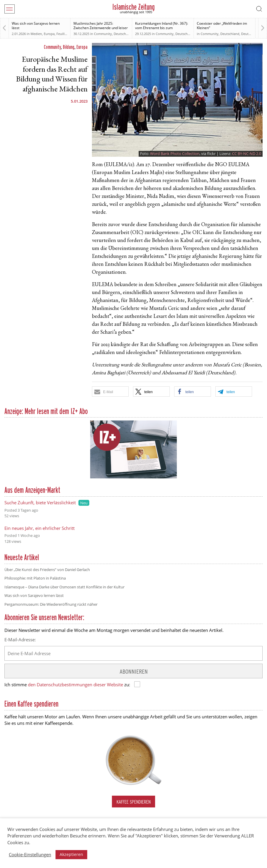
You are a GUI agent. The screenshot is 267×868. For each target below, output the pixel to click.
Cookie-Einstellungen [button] (30, 854)
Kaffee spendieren (134, 802)
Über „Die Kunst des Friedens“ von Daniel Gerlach (47, 570)
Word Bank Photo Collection (175, 153)
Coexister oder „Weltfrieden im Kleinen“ (222, 26)
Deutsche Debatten (128, 34)
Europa (49, 34)
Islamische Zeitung (133, 7)
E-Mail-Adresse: (20, 640)
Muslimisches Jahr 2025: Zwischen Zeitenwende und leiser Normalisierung (101, 28)
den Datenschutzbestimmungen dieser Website (75, 685)
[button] (110, 392)
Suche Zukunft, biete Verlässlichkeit (40, 503)
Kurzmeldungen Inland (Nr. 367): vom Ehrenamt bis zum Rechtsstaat (162, 28)
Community (103, 34)
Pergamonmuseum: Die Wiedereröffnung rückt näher (51, 604)
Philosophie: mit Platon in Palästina (35, 578)
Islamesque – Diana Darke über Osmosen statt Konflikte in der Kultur (64, 587)
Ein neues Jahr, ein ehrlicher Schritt (40, 528)
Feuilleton (64, 34)
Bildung (69, 47)
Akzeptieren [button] (71, 854)
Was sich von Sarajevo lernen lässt (36, 26)
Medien (36, 34)
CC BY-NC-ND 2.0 (247, 153)
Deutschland (185, 34)
